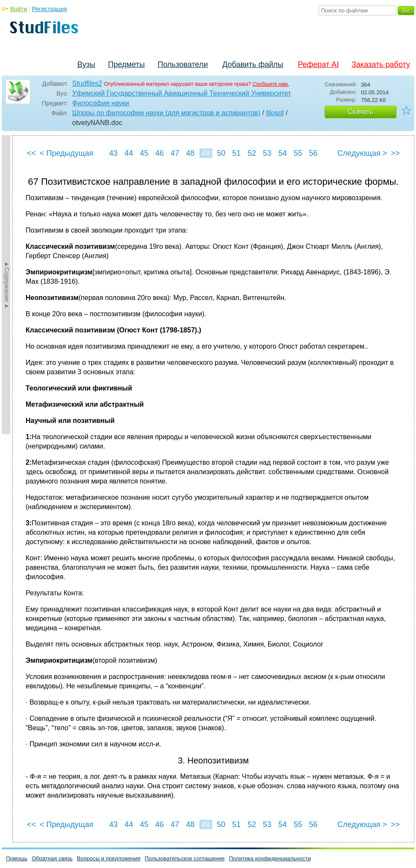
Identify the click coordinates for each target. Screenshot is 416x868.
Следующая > (362, 153)
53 (267, 153)
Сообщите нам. (271, 84)
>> (395, 153)
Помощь (17, 858)
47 (175, 153)
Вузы (86, 64)
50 (221, 153)
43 (113, 153)
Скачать (360, 112)
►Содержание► (7, 285)
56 (313, 153)
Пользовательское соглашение (185, 858)
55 (298, 153)
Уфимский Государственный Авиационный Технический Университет (182, 93)
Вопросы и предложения (109, 858)
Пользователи (183, 64)
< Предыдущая (67, 153)
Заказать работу (381, 64)
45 (144, 153)
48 (190, 153)
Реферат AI (318, 64)
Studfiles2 (87, 83)
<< (31, 153)
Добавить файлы (253, 64)
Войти (19, 9)
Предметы (126, 64)
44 (129, 153)
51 (236, 153)
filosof (275, 113)
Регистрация (50, 9)
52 (252, 153)
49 (205, 153)
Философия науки (101, 103)
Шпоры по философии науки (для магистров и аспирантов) (166, 113)
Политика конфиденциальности (270, 858)
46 (159, 153)
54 (282, 153)
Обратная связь (52, 858)
